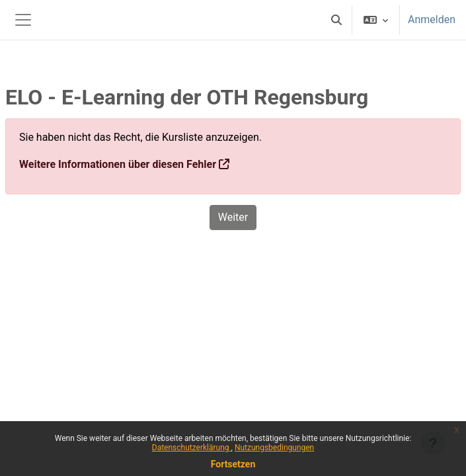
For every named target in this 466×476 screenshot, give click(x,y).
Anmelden (432, 20)
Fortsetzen (233, 464)
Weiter (233, 217)
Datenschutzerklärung (192, 448)
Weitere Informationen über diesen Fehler (118, 164)
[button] (336, 20)
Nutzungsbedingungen (274, 448)
